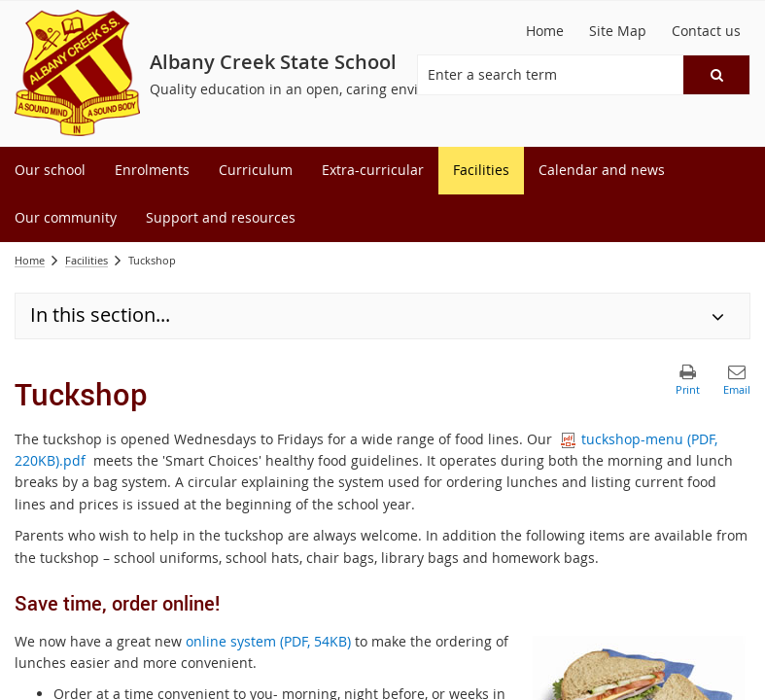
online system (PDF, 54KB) (268, 641)
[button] (716, 75)
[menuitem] (50, 171)
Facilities (87, 260)
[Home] (545, 31)
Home (30, 260)
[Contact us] (706, 31)
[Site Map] (618, 31)
